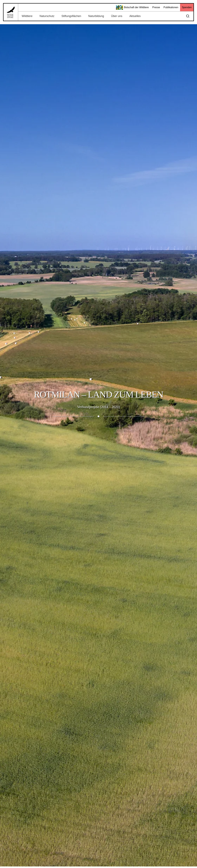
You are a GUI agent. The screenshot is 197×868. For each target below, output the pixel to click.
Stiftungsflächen (71, 16)
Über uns (117, 16)
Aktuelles (135, 16)
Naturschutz (47, 16)
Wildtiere (27, 16)
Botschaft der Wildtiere (132, 7)
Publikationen (171, 7)
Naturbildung (96, 16)
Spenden (187, 7)
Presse (156, 7)
